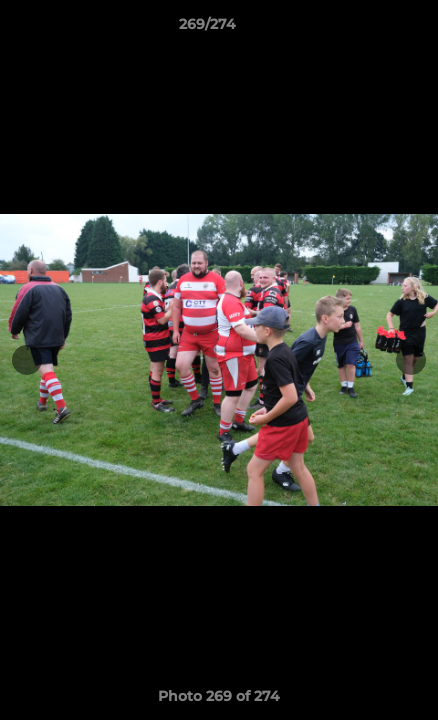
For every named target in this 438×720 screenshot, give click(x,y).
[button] (366, 29)
